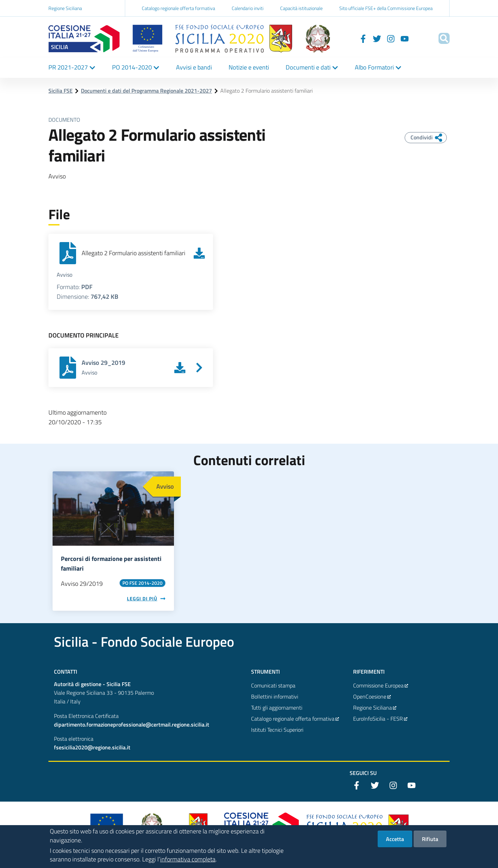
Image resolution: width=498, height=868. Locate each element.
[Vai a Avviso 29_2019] (199, 368)
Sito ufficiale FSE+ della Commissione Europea (386, 8)
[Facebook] (354, 38)
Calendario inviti (248, 8)
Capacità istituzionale (301, 8)
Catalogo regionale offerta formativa (178, 8)
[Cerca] (441, 38)
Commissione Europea (381, 685)
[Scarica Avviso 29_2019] (180, 368)
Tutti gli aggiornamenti (277, 708)
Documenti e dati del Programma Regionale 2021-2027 (146, 91)
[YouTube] (396, 38)
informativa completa (188, 863)
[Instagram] (382, 38)
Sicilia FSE (61, 91)
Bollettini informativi (275, 696)
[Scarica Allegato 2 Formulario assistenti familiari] (199, 253)
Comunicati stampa (273, 685)
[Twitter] (368, 38)
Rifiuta (430, 842)
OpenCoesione (372, 696)
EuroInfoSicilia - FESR (380, 719)
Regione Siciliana (65, 8)
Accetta (395, 842)
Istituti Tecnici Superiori (277, 730)
